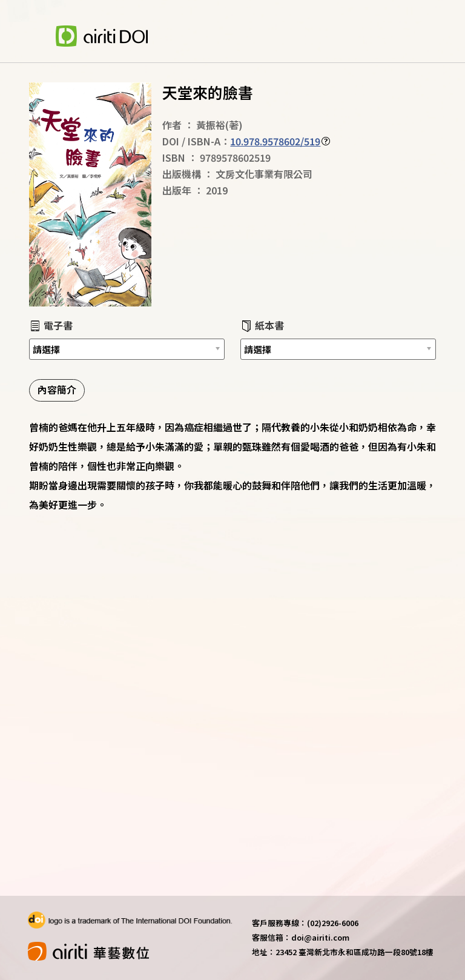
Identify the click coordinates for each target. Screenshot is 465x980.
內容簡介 (57, 389)
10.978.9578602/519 (275, 141)
